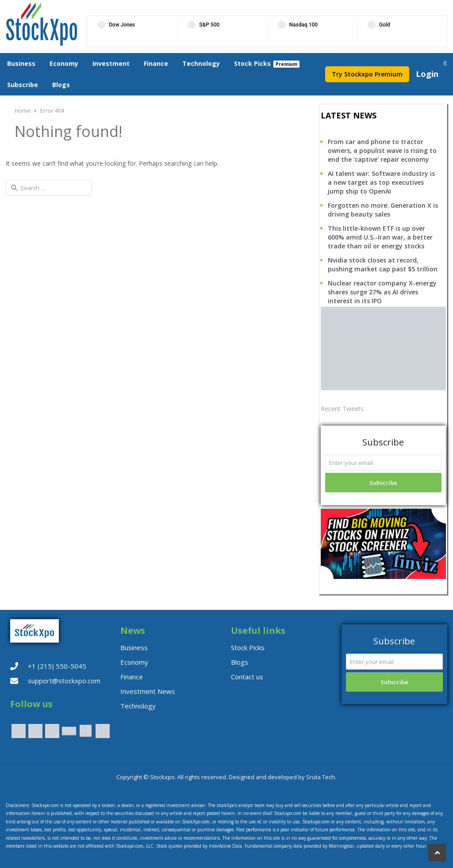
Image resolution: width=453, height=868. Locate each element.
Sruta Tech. (321, 777)
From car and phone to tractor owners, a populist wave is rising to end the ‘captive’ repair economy (382, 150)
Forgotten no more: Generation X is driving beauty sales (383, 210)
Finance (156, 63)
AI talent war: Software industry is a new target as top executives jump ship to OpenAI (381, 182)
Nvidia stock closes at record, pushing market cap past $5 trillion (383, 265)
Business (21, 63)
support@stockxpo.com (64, 681)
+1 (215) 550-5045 (57, 666)
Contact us (247, 677)
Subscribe (23, 85)
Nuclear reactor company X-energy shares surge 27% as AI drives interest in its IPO (382, 292)
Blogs (61, 85)
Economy (64, 63)
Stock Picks (252, 63)
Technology (201, 63)
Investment (111, 63)
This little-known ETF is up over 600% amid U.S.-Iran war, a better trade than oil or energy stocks (380, 237)
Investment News (148, 691)
